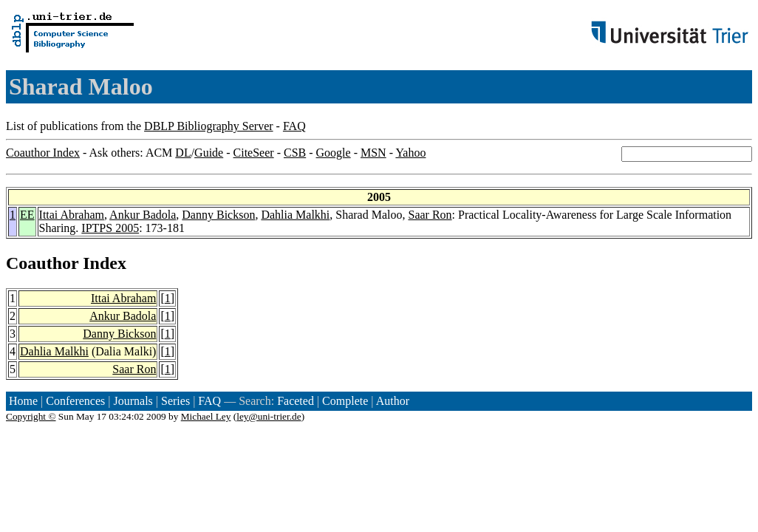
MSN (373, 153)
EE (27, 215)
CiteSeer (254, 153)
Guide (209, 153)
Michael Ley (206, 416)
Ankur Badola (143, 215)
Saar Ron (430, 215)
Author (393, 401)
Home (23, 401)
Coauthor (42, 263)
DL (183, 153)
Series (175, 401)
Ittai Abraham (72, 215)
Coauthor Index (43, 153)
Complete (345, 401)
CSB (295, 153)
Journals (133, 401)
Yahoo (410, 153)
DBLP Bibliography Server (209, 126)
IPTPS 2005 (110, 228)
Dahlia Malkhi (295, 215)
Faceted (296, 401)
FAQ (294, 126)
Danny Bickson (218, 215)
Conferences (75, 401)
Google (334, 153)
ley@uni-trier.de (269, 416)
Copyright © (31, 416)
